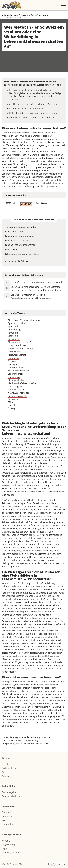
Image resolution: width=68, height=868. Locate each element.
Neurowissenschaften (19, 393)
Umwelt (12, 405)
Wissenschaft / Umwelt (28, 15)
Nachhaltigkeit (15, 386)
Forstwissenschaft (17, 355)
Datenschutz (8, 824)
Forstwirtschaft (15, 352)
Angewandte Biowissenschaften (21, 227)
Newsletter (7, 764)
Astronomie (14, 333)
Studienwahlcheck (11, 796)
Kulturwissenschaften (19, 371)
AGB (4, 820)
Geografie (13, 361)
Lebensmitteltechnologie (22, 254)
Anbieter (6, 772)
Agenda (6, 776)
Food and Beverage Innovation (20, 236)
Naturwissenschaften (18, 390)
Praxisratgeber (9, 792)
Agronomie (13, 326)
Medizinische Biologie (19, 380)
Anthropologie (15, 330)
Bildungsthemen (10, 768)
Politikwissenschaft (17, 396)
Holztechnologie (16, 367)
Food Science (16, 240)
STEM (11, 402)
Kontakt (6, 841)
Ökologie (12, 409)
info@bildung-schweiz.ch (14, 744)
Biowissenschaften (14, 231)
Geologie (12, 364)
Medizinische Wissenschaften (22, 383)
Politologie (13, 399)
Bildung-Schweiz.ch (9, 15)
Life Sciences (43, 15)
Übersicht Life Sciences (17, 261)
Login (5, 849)
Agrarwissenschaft (17, 323)
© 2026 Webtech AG (12, 864)
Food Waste (11, 249)
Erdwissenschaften (17, 345)
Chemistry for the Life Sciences (23, 342)
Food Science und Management (21, 245)
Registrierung (9, 845)
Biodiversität (14, 339)
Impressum (8, 816)
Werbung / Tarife (10, 853)
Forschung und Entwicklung (22, 349)
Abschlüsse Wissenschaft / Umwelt (25, 320)
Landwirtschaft (15, 374)
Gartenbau (13, 358)
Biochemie (13, 336)
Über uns (7, 813)
